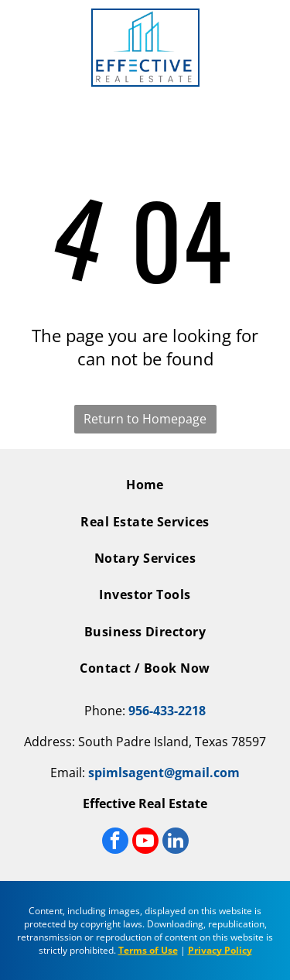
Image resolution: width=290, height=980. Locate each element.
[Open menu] (21, 48)
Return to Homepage (145, 419)
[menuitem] (145, 490)
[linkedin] (176, 843)
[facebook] (115, 843)
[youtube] (145, 843)
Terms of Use (148, 950)
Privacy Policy (220, 950)
